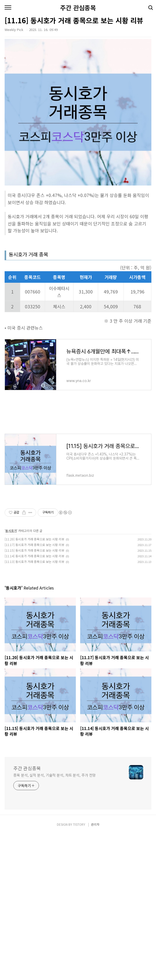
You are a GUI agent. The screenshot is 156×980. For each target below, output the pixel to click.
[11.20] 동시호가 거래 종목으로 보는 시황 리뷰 (34, 539)
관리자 (95, 824)
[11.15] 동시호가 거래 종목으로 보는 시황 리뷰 (34, 550)
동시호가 (11, 531)
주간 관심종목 (78, 8)
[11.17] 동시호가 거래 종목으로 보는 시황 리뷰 (34, 545)
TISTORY (79, 824)
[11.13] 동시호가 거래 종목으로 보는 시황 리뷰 (34, 562)
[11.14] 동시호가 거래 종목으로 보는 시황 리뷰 (34, 556)
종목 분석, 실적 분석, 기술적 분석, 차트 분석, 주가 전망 (55, 775)
